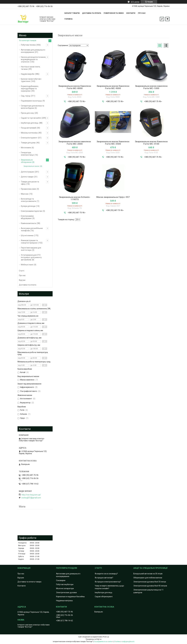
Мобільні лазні (27, 265)
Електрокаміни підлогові (31, 211)
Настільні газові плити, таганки (31, 68)
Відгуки (22, 280)
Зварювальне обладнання (27, 161)
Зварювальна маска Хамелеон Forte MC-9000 (113, 87)
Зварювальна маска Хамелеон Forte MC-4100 (151, 143)
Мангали (25, 194)
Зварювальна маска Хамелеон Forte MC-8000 (75, 87)
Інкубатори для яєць (30, 123)
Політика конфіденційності (124, 642)
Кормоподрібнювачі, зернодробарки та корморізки (30, 89)
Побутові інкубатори (65, 584)
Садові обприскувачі (104, 597)
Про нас (142, 13)
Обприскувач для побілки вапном (148, 578)
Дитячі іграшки (27, 172)
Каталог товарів (72, 13)
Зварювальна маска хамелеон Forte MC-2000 (75, 143)
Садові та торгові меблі (31, 118)
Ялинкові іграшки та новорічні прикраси (29, 242)
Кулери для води (28, 206)
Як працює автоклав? (104, 578)
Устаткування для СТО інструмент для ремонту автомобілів (31, 257)
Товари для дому (28, 143)
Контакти (131, 13)
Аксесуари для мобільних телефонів (32, 229)
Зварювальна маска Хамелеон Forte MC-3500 (113, 143)
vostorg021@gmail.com (31, 498)
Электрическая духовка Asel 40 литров (150, 586)
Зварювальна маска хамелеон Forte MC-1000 (151, 87)
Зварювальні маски (31, 166)
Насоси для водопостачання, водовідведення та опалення (33, 59)
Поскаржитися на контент (104, 642)
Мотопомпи (26, 148)
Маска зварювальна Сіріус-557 (113, 197)
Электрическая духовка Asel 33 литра (150, 582)
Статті (22, 271)
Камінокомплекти (29, 223)
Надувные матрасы (64, 601)
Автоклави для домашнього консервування (33, 51)
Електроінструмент (29, 138)
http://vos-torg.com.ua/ (31, 495)
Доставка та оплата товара (29, 582)
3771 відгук (135, 2)
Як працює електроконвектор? (108, 582)
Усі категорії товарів (28, 40)
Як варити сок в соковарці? (106, 574)
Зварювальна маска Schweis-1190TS (75, 198)
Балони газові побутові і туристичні (31, 80)
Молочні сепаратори (65, 588)
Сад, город (26, 96)
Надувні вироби (28, 74)
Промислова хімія (28, 189)
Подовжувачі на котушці (31, 101)
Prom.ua (106, 637)
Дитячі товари (27, 177)
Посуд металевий (28, 128)
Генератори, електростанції (27, 154)
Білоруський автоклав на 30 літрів (148, 574)
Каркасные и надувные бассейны (70, 597)
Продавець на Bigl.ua (94, 639)
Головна (68, 19)
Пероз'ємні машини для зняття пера (31, 249)
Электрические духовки (66, 593)
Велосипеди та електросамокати (29, 200)
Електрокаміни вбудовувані (27, 217)
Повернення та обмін (114, 13)
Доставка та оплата (92, 13)
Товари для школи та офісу (30, 183)
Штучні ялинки (27, 236)
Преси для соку (27, 113)
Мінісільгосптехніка (29, 133)
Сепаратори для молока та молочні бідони (32, 107)
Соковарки (61, 580)
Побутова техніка (28, 45)
